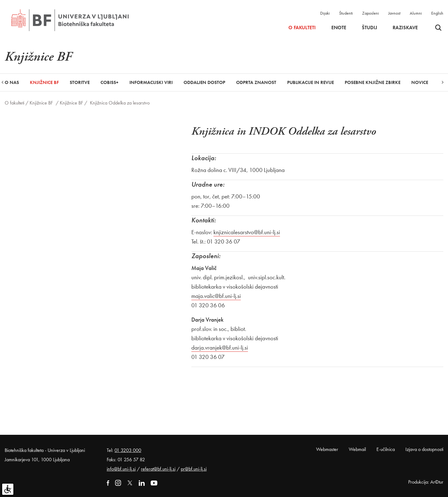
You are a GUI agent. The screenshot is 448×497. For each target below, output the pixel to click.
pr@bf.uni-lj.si (194, 469)
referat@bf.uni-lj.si (158, 469)
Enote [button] (339, 28)
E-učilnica (386, 449)
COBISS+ (110, 82)
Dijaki (325, 13)
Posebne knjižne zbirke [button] (373, 82)
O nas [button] (12, 82)
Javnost (394, 13)
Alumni (416, 13)
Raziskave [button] (405, 28)
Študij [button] (369, 28)
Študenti (346, 13)
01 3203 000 (128, 450)
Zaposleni (371, 13)
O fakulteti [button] (302, 28)
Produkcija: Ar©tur (426, 482)
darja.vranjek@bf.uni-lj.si (220, 348)
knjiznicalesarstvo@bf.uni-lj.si (247, 232)
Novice (420, 82)
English (437, 13)
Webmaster (327, 449)
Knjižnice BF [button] (44, 82)
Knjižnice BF (41, 103)
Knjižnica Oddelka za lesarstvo (120, 103)
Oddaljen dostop (204, 82)
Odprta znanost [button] (256, 82)
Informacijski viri (151, 82)
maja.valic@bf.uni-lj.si (216, 296)
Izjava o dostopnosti (424, 449)
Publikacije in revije (310, 82)
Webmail (357, 449)
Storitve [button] (80, 82)
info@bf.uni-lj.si (121, 469)
